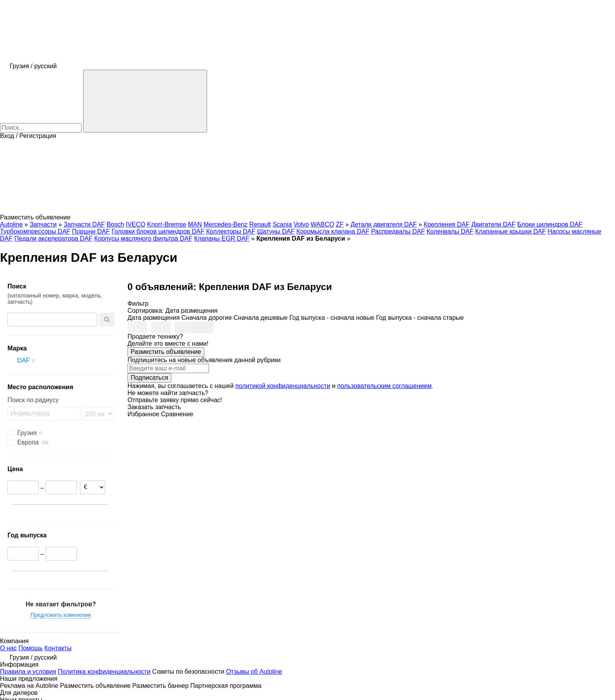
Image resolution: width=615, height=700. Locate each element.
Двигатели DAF (494, 224)
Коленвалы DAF (450, 231)
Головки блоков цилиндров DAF (158, 231)
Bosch (115, 224)
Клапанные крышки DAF (511, 231)
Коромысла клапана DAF (333, 231)
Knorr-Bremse (167, 224)
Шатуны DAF (276, 231)
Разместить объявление (166, 352)
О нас (8, 648)
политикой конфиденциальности (283, 386)
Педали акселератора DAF (53, 238)
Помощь (31, 648)
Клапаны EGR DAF (222, 238)
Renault (260, 224)
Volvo (301, 224)
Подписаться (149, 378)
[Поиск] (145, 101)
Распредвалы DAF (398, 231)
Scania (282, 224)
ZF (340, 224)
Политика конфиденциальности (104, 672)
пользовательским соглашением (385, 386)
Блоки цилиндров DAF (550, 224)
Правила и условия (28, 672)
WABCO (322, 224)
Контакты (58, 648)
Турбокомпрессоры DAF (35, 231)
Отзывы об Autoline (254, 672)
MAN (195, 224)
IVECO (136, 224)
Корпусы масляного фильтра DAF (143, 238)
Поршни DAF (91, 231)
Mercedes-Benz (226, 224)
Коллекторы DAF (231, 231)
